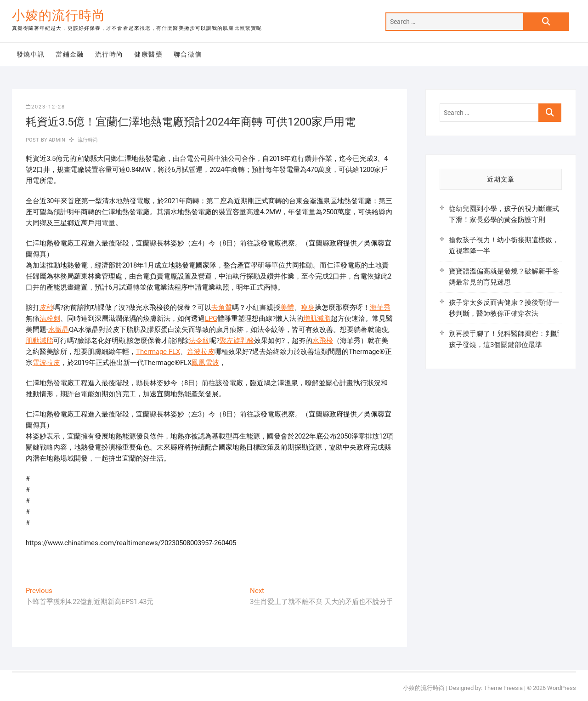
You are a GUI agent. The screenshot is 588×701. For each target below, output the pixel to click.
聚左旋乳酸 (237, 341)
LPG (211, 319)
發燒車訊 (31, 54)
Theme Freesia (503, 688)
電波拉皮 (46, 363)
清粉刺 (50, 319)
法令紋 (199, 341)
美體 (287, 308)
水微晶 (59, 330)
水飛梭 (323, 341)
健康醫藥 (148, 54)
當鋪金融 (70, 54)
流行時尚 (109, 54)
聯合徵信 (188, 54)
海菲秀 (380, 308)
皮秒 (46, 308)
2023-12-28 (45, 107)
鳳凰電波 (205, 363)
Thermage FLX (158, 352)
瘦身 (308, 308)
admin (56, 140)
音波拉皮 (201, 352)
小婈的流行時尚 (59, 15)
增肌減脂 (317, 319)
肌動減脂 (40, 341)
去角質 (222, 308)
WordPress (562, 688)
